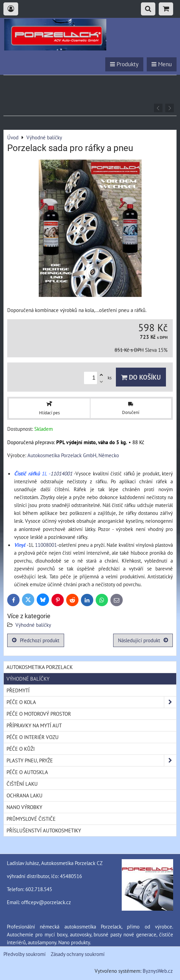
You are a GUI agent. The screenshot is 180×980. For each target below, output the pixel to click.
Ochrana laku (25, 795)
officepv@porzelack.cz (46, 902)
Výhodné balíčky (33, 625)
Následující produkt (143, 640)
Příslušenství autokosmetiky (44, 830)
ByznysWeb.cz (158, 971)
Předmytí (18, 690)
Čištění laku (22, 784)
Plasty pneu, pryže (91, 760)
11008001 (46, 545)
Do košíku (141, 377)
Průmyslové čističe (31, 819)
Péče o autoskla (27, 772)
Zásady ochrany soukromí (78, 954)
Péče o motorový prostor (39, 714)
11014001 (61, 473)
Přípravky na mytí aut (34, 725)
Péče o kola (91, 702)
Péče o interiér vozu (33, 737)
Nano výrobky (24, 807)
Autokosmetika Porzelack (40, 667)
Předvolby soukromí (25, 954)
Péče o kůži (21, 749)
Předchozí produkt (36, 640)
